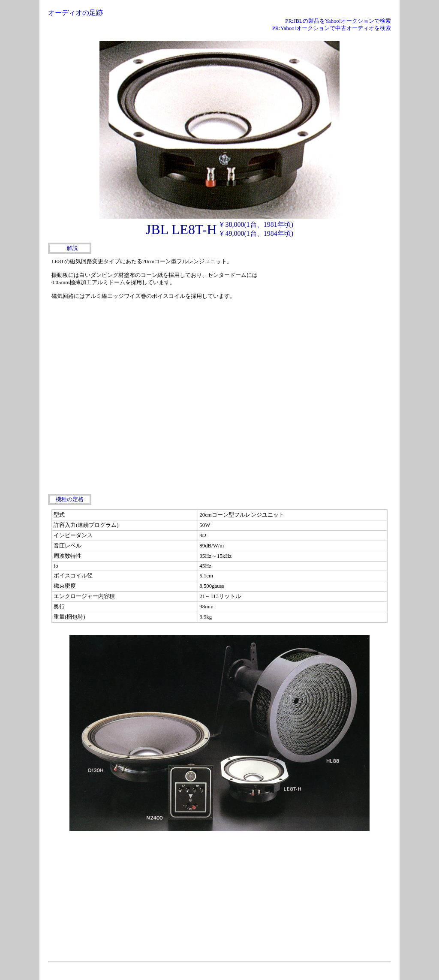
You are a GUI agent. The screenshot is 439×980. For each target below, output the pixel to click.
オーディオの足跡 (75, 13)
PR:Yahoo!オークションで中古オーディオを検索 (332, 28)
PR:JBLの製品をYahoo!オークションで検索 (338, 21)
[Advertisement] (327, 310)
